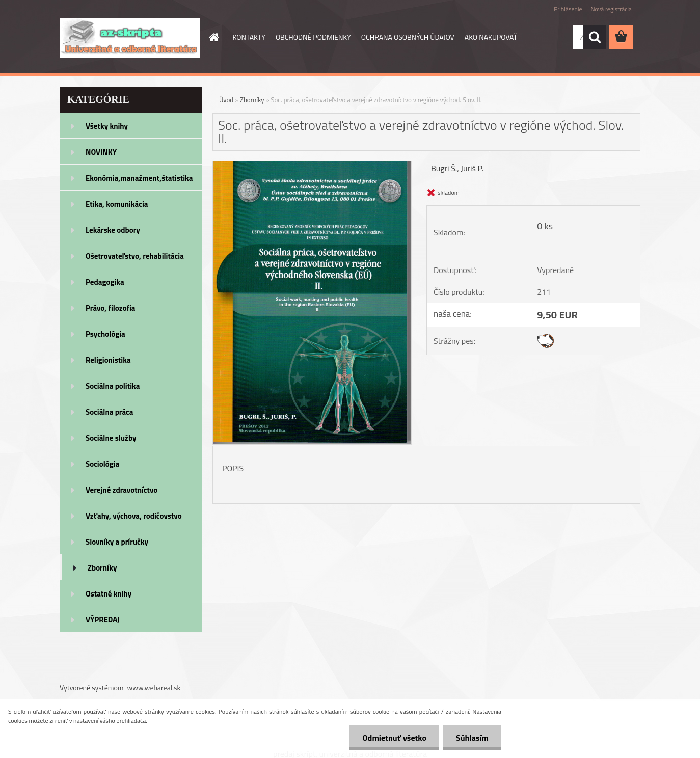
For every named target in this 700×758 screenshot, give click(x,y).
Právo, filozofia (111, 308)
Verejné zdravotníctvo (122, 490)
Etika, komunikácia (117, 204)
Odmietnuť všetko (394, 738)
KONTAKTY (249, 37)
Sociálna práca (109, 412)
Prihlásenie (568, 9)
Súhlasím (472, 738)
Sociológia (102, 464)
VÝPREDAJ (103, 620)
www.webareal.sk (154, 687)
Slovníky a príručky (117, 542)
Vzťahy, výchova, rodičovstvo (134, 516)
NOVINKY (101, 152)
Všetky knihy (107, 126)
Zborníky (102, 568)
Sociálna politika (113, 386)
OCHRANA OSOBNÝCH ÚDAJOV (408, 37)
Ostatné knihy (109, 594)
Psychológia (105, 334)
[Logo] (130, 38)
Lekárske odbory (113, 230)
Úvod (226, 100)
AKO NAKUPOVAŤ (491, 37)
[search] (595, 37)
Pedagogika (105, 282)
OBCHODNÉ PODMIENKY (313, 37)
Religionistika (108, 360)
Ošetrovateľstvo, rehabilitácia (135, 256)
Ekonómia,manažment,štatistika (139, 178)
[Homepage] (213, 37)
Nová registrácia (611, 9)
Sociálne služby (111, 438)
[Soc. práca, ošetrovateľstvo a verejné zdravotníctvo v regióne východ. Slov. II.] (312, 166)
